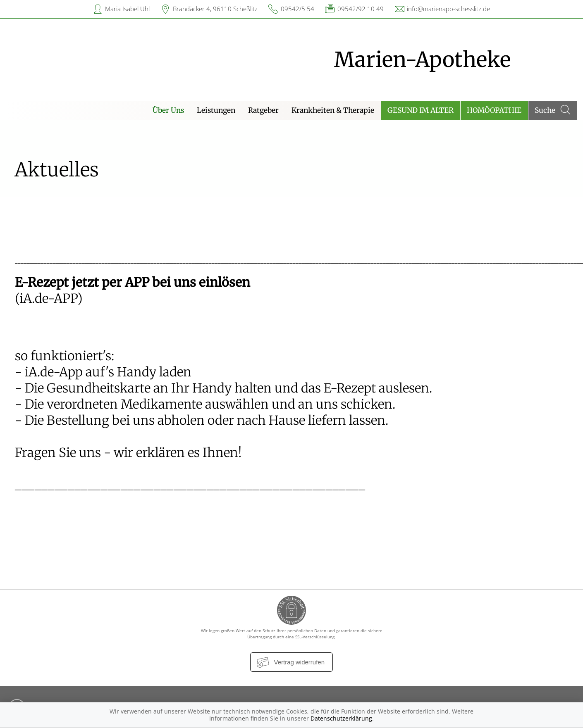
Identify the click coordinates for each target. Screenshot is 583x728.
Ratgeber (263, 110)
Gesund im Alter (421, 110)
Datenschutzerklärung (341, 718)
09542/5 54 (297, 9)
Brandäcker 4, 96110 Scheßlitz (215, 9)
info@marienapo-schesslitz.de (448, 9)
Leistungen (216, 110)
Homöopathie (494, 110)
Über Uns (168, 110)
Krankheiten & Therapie (333, 110)
